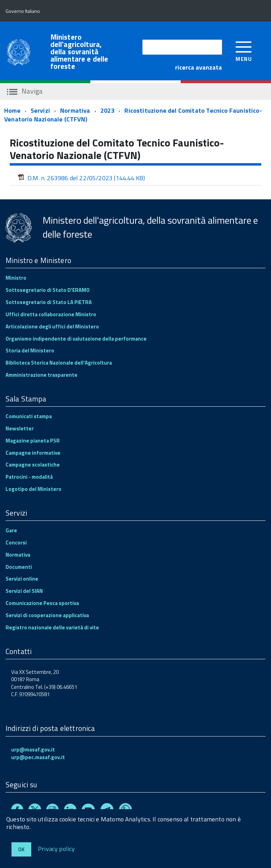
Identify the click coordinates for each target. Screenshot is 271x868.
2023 (108, 110)
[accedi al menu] (244, 51)
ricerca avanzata (199, 67)
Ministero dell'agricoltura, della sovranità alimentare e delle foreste (79, 52)
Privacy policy (56, 848)
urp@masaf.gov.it (33, 750)
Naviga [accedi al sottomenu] (25, 91)
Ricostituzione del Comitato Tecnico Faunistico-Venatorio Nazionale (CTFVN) (133, 115)
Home (12, 110)
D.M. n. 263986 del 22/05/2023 (81, 178)
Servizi (40, 110)
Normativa (75, 110)
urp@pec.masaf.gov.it (38, 757)
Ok (21, 849)
